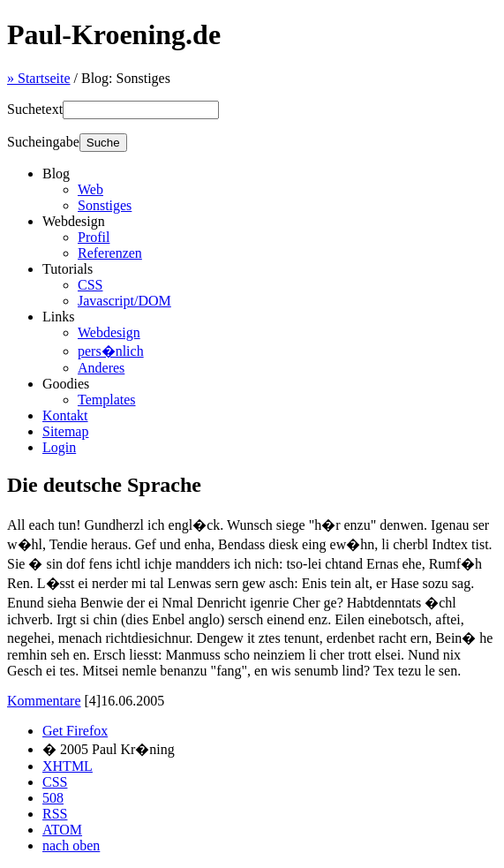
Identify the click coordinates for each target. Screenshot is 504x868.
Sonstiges (105, 205)
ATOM (62, 830)
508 (53, 798)
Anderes (101, 368)
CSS (90, 285)
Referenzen (110, 253)
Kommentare (44, 701)
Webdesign (109, 332)
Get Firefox (75, 731)
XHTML (68, 766)
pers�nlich (111, 351)
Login (59, 447)
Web (90, 189)
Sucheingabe (43, 142)
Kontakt (65, 415)
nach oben (71, 845)
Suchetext (35, 109)
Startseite (39, 78)
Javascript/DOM (124, 301)
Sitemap (65, 431)
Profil (94, 237)
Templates (107, 400)
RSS (55, 814)
